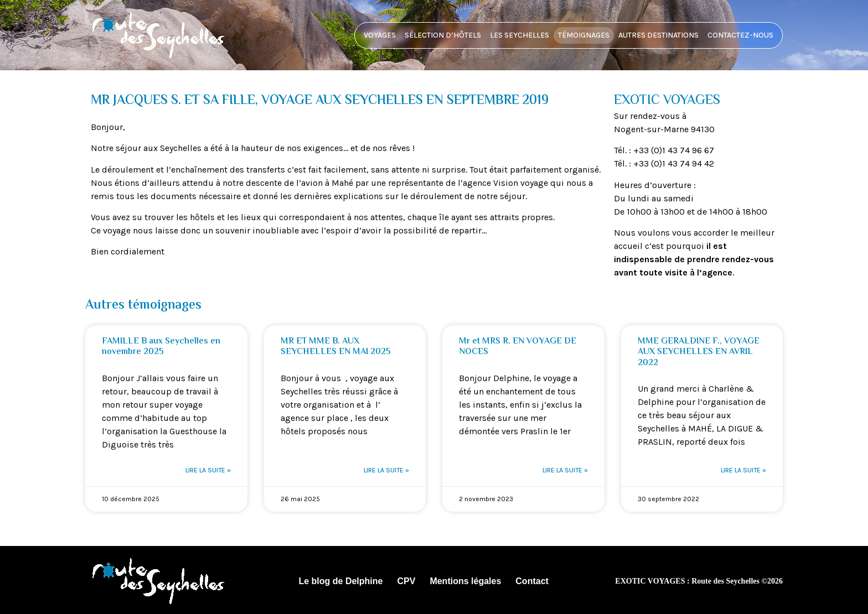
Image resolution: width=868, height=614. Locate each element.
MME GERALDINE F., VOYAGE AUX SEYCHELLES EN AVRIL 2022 (699, 352)
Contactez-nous (740, 35)
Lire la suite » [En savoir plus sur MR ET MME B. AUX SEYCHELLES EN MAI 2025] (386, 470)
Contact (532, 581)
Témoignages (584, 35)
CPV (406, 581)
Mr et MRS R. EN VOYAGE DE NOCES (518, 347)
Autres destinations (658, 35)
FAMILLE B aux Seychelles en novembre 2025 (161, 347)
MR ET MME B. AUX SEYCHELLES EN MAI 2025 (336, 347)
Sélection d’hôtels (443, 35)
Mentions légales (465, 581)
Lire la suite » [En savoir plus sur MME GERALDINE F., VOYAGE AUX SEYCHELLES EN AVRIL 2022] (743, 470)
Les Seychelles (520, 35)
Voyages (380, 35)
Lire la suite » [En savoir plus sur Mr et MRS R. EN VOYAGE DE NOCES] (565, 470)
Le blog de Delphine (340, 581)
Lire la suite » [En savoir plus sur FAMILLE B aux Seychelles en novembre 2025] (208, 470)
